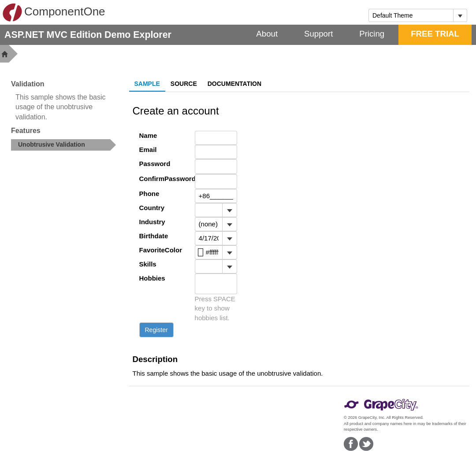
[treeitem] (63, 145)
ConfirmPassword (160, 179)
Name (148, 135)
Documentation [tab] (234, 84)
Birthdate (154, 236)
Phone (149, 194)
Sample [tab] (147, 84)
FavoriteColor (160, 250)
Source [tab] (184, 84)
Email (148, 150)
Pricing (372, 34)
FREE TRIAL (435, 34)
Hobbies (152, 278)
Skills (148, 264)
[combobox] (411, 15)
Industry (152, 222)
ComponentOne (54, 12)
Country (152, 208)
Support (318, 34)
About (267, 34)
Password (155, 164)
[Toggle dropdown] (460, 15)
